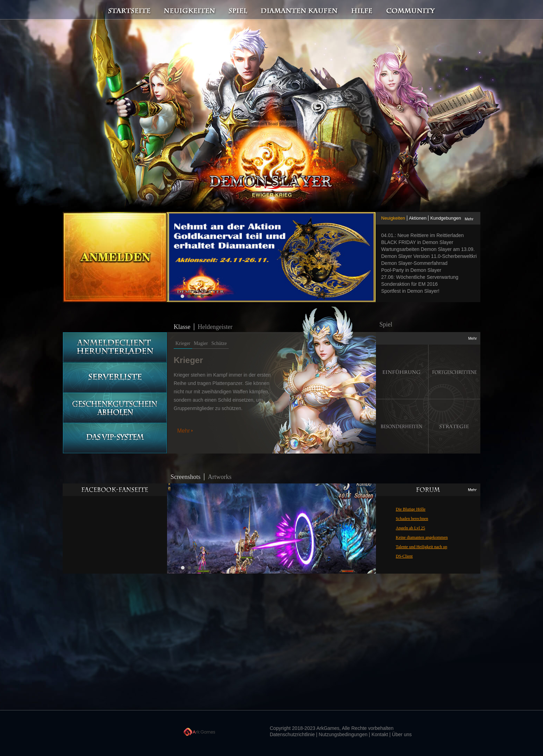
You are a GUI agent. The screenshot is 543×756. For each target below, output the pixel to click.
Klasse (182, 327)
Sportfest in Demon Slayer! (410, 291)
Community (412, 10)
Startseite (125, 10)
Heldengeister (215, 327)
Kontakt (380, 734)
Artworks (220, 477)
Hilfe (362, 10)
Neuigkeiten (189, 10)
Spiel (238, 10)
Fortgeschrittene (454, 372)
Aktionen (418, 218)
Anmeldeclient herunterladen (115, 347)
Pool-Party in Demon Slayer (411, 270)
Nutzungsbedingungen (343, 734)
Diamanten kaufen (300, 10)
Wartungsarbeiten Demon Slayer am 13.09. (428, 249)
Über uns (402, 734)
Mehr (469, 219)
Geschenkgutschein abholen (115, 408)
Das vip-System (115, 438)
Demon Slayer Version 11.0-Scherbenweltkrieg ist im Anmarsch (431, 256)
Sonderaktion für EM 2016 (410, 284)
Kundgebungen (446, 218)
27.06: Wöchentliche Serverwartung (420, 277)
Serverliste (115, 378)
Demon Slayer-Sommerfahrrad (414, 263)
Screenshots (186, 477)
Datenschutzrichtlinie (292, 734)
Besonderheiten (402, 426)
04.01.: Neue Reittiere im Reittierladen (422, 235)
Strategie (454, 426)
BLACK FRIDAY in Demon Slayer (417, 242)
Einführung (402, 372)
